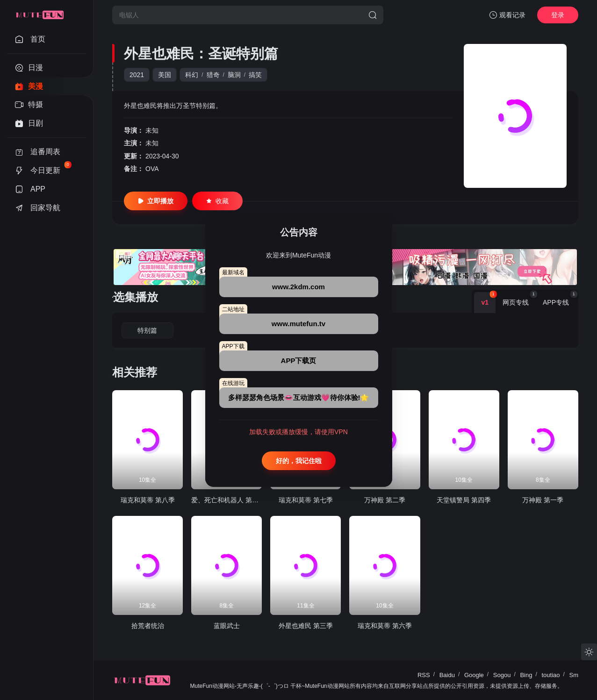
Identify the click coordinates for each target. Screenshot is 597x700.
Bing (526, 675)
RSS (424, 675)
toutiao (550, 675)
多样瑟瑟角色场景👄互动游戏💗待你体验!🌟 (299, 397)
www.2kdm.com (298, 287)
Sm (574, 675)
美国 (165, 75)
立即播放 (156, 201)
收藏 (217, 201)
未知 (152, 130)
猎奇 (213, 75)
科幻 (192, 75)
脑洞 (234, 75)
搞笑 (255, 75)
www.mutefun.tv (298, 324)
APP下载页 (299, 361)
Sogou (502, 675)
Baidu (447, 675)
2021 (137, 75)
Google (474, 675)
